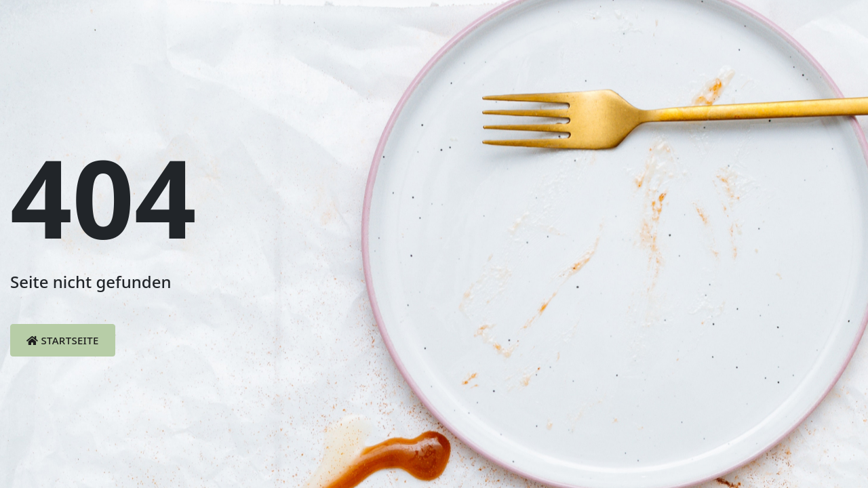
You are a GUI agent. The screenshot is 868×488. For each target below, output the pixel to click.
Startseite (63, 340)
